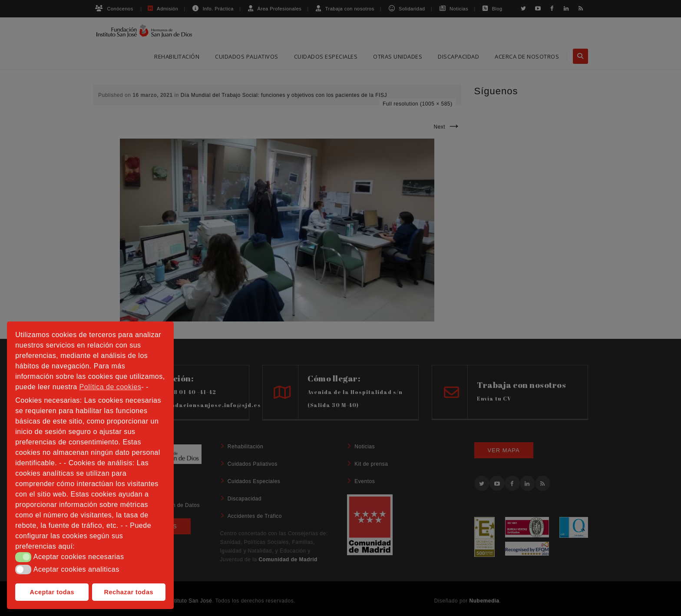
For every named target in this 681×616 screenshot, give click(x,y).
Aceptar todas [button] (52, 592)
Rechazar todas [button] (129, 592)
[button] (23, 557)
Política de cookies (111, 387)
